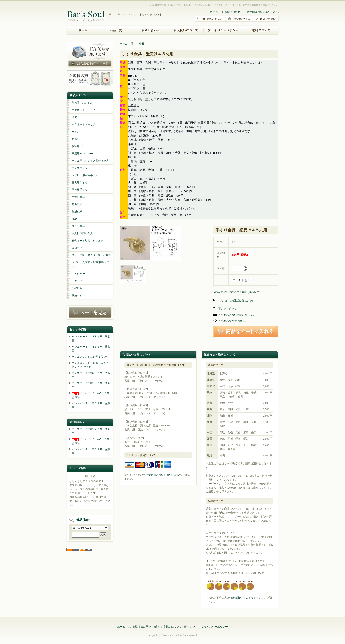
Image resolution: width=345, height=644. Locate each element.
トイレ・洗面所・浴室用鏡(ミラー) (91, 264)
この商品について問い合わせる (237, 315)
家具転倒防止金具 (82, 233)
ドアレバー (78, 274)
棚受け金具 (78, 226)
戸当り (76, 139)
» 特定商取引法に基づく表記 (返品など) (237, 292)
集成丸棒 (77, 212)
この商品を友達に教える (233, 321)
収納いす (77, 295)
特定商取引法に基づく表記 (263, 12)
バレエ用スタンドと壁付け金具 (90, 161)
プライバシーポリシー (215, 627)
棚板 (74, 219)
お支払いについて (171, 627)
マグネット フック (84, 110)
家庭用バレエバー (82, 154)
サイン (76, 132)
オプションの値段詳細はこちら (235, 300)
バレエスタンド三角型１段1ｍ (90, 357)
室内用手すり (80, 183)
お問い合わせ (232, 12)
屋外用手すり (80, 190)
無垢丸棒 (77, 204)
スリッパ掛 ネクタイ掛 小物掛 (92, 255)
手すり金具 (78, 197)
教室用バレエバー (82, 146)
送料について (191, 627)
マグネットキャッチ (84, 124)
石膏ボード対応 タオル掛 (88, 241)
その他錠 (77, 288)
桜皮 (74, 117)
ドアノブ (77, 281)
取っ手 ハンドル (82, 103)
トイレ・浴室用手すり (85, 175)
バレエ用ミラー (81, 168)
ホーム (214, 12)
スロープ (77, 248)
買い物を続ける (228, 309)
